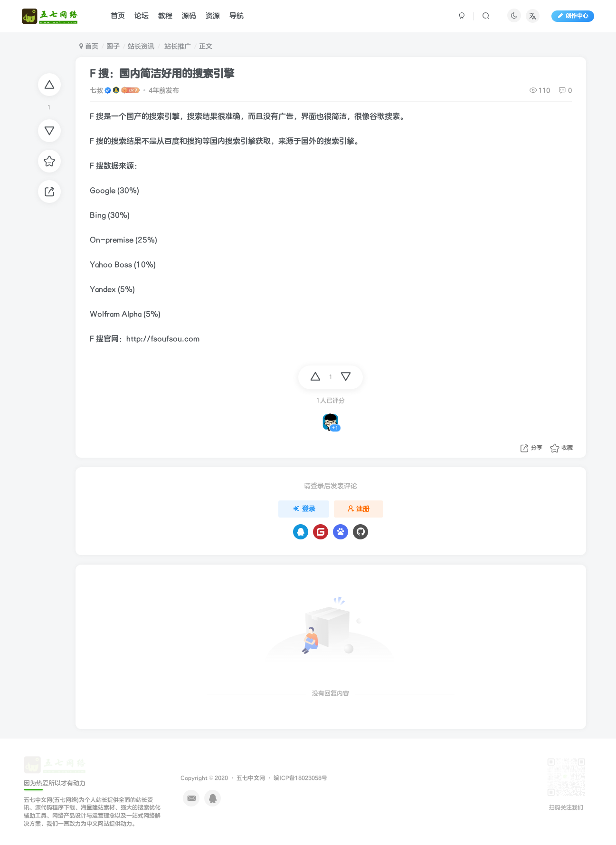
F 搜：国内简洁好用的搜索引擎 (162, 74)
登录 (304, 509)
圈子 (113, 46)
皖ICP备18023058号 (300, 778)
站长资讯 (141, 46)
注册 (359, 509)
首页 (89, 46)
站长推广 (177, 46)
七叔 (96, 91)
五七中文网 (251, 778)
